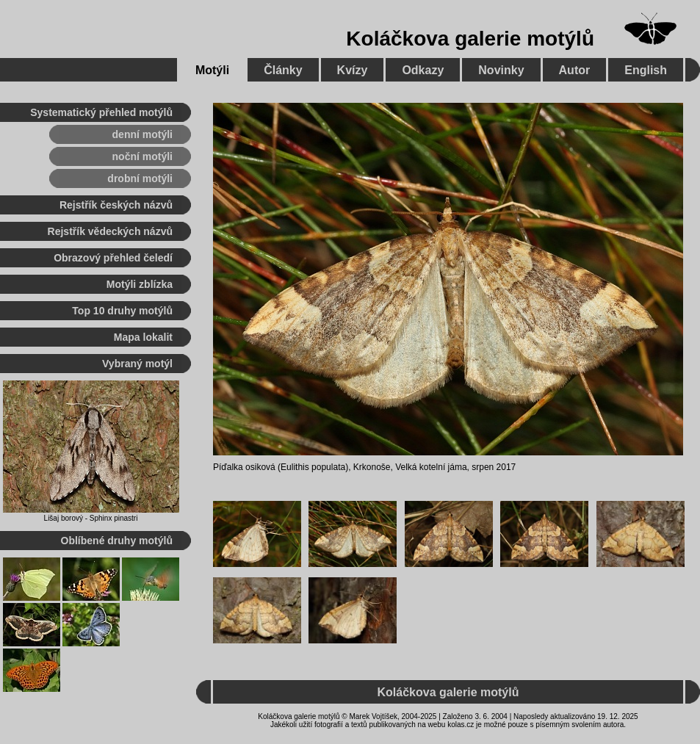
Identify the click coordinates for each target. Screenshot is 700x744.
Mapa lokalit (143, 337)
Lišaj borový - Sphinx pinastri (91, 518)
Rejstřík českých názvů (116, 205)
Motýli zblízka (140, 284)
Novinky (501, 70)
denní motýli (142, 134)
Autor (575, 70)
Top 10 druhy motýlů (122, 311)
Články (283, 70)
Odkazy (423, 70)
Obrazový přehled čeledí (113, 258)
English (646, 70)
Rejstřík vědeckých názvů (110, 231)
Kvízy (353, 70)
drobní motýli (140, 178)
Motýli (212, 70)
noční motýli (142, 156)
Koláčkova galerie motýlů (470, 39)
